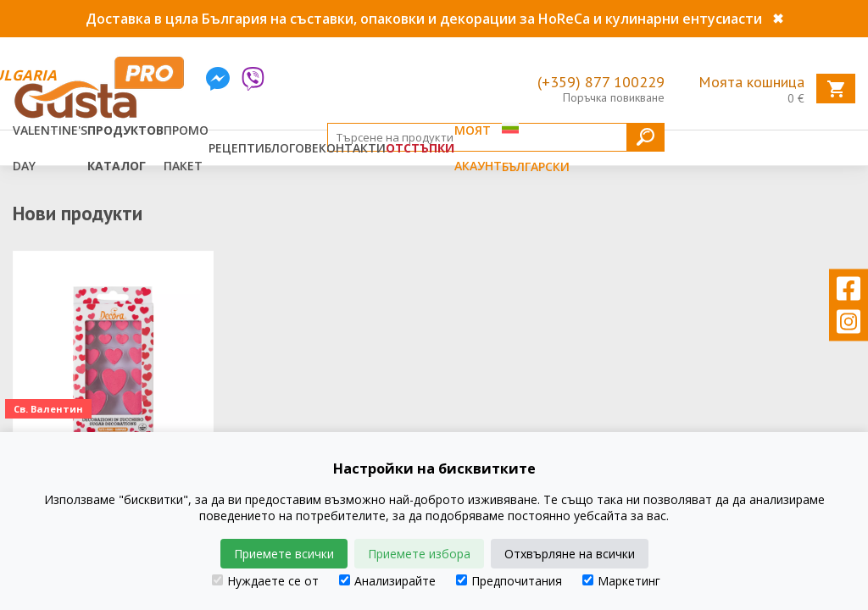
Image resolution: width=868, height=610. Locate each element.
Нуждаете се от (265, 581)
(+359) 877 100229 (601, 82)
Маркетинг (621, 581)
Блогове (292, 148)
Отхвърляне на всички (570, 554)
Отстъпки (420, 148)
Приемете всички (284, 554)
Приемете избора (419, 554)
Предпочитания (509, 581)
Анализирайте (387, 581)
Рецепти (236, 148)
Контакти (352, 148)
